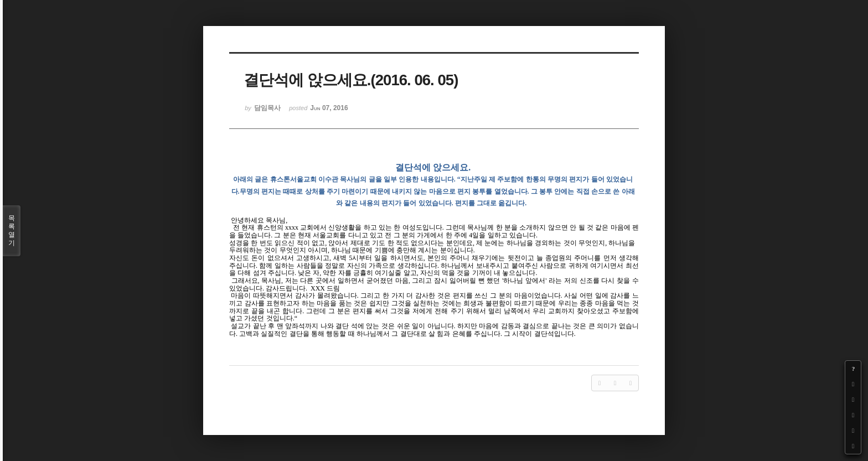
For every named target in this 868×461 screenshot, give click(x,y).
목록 (12, 231)
